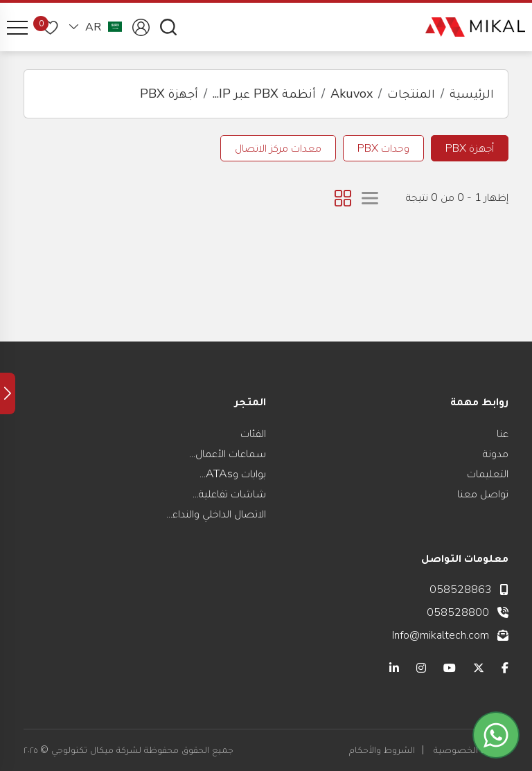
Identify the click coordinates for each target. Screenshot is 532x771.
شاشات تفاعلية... (229, 494)
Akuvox (352, 94)
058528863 (461, 590)
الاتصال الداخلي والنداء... (216, 514)
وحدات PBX (383, 148)
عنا (503, 434)
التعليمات (488, 474)
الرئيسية (472, 94)
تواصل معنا (483, 494)
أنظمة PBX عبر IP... (264, 94)
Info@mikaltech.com (441, 635)
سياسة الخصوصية (471, 750)
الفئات (253, 434)
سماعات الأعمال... (228, 454)
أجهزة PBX (169, 94)
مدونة (496, 454)
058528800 (458, 612)
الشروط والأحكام (382, 750)
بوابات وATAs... (233, 474)
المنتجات (411, 94)
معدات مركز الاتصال (278, 148)
